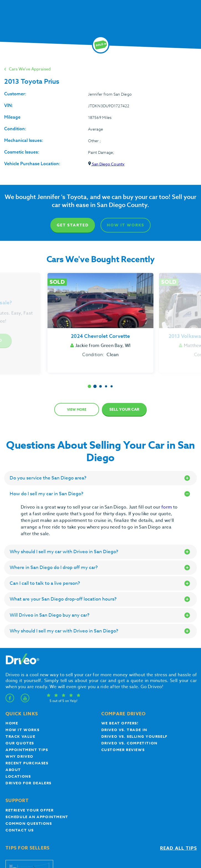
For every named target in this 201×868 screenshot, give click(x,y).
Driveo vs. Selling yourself (134, 736)
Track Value (20, 736)
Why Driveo (20, 756)
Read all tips (178, 848)
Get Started (73, 225)
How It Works (126, 225)
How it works (22, 730)
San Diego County (106, 164)
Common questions (29, 823)
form (167, 507)
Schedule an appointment (37, 817)
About (13, 770)
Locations (18, 776)
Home (12, 723)
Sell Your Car (124, 409)
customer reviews (123, 750)
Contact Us (20, 830)
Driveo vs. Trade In (124, 730)
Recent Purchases (27, 763)
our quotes (20, 743)
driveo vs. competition (129, 743)
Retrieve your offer (29, 810)
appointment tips (27, 750)
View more (77, 409)
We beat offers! (120, 723)
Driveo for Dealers (29, 783)
